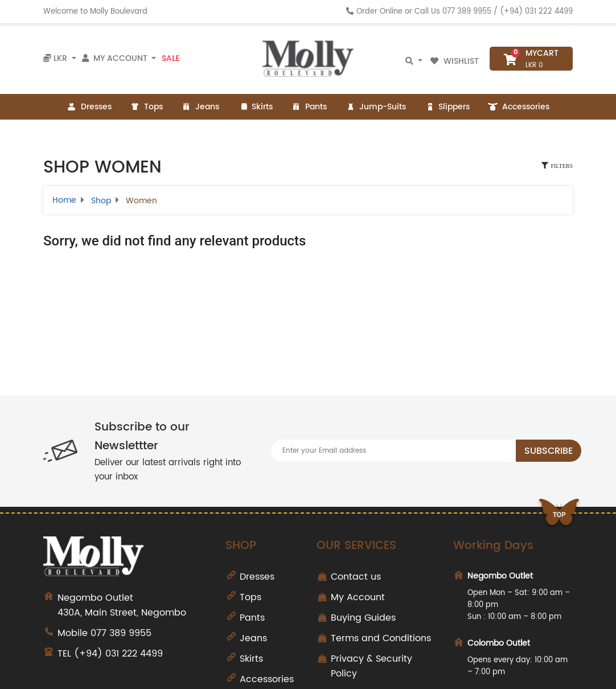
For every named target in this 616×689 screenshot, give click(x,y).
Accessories (519, 107)
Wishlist (456, 61)
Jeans (200, 107)
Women (141, 201)
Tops (146, 107)
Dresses (89, 107)
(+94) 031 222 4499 (536, 12)
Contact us (356, 577)
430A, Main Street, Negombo (133, 605)
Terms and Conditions (381, 638)
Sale (171, 59)
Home (64, 200)
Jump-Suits (375, 107)
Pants (309, 107)
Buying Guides (363, 618)
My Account (358, 597)
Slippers (447, 107)
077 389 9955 (467, 12)
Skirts (255, 107)
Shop (101, 201)
